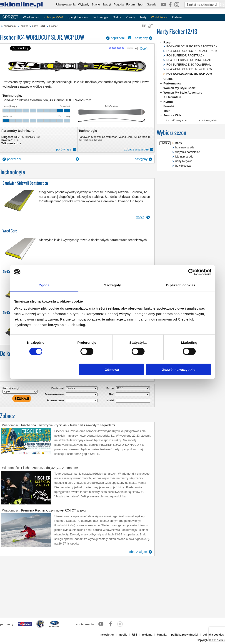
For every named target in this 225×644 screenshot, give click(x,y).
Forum (130, 4)
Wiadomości (31, 17)
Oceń (144, 48)
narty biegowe (184, 161)
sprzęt (24, 26)
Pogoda (119, 4)
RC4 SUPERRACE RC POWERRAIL (189, 60)
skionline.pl (10, 26)
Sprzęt (107, 4)
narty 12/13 (39, 26)
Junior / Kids (172, 115)
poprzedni (118, 38)
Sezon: (110, 388)
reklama (147, 635)
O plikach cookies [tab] (181, 285)
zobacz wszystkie (136, 149)
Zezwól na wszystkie (179, 370)
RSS (135, 635)
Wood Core (126, 137)
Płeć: (112, 394)
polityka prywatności (185, 635)
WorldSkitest (159, 17)
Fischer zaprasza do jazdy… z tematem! (50, 468)
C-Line (168, 79)
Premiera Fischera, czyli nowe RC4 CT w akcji (54, 510)
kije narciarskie (184, 157)
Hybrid (168, 102)
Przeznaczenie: (56, 400)
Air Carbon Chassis (90, 140)
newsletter (107, 635)
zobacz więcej (138, 552)
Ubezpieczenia (66, 4)
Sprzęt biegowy (78, 17)
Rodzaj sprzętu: (12, 388)
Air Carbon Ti (142, 137)
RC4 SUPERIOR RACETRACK (185, 56)
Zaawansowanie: (55, 394)
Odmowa (112, 370)
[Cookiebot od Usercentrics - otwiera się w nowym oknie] (191, 272)
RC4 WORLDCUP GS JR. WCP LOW (189, 69)
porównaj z (64, 149)
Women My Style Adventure (183, 93)
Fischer (53, 26)
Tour (167, 111)
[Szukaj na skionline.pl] (222, 5)
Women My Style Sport (179, 88)
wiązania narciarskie (188, 152)
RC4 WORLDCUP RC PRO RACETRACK (192, 46)
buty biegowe (184, 166)
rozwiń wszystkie (177, 120)
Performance (172, 83)
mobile (123, 635)
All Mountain (172, 97)
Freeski (169, 106)
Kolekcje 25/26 (53, 17)
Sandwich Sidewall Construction (98, 137)
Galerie (152, 4)
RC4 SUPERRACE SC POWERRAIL (189, 65)
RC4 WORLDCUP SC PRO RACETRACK (192, 51)
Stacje (96, 4)
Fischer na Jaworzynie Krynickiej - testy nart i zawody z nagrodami (68, 425)
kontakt (162, 635)
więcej (141, 217)
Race (167, 42)
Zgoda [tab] (44, 285)
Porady (130, 17)
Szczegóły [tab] (112, 285)
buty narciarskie (185, 148)
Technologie (100, 17)
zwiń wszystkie (209, 120)
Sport (141, 4)
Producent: (58, 388)
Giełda (117, 17)
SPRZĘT (10, 17)
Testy (143, 17)
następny (141, 38)
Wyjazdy (84, 4)
